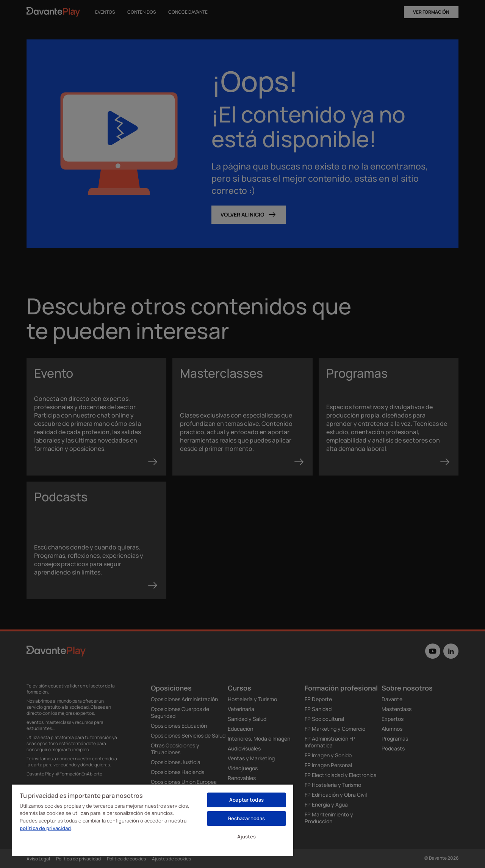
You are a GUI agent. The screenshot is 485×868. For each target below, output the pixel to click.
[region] (153, 820)
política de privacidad (45, 828)
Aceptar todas (246, 800)
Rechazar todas (247, 818)
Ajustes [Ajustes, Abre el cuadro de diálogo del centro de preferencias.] (247, 837)
